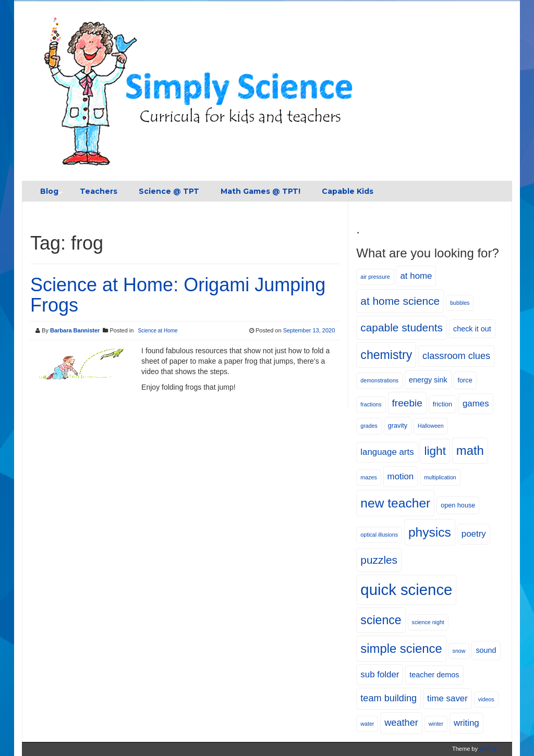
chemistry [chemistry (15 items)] (386, 355)
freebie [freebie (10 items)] (407, 403)
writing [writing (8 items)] (466, 723)
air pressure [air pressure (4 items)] (375, 277)
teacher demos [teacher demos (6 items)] (434, 675)
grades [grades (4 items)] (369, 426)
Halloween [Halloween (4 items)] (431, 426)
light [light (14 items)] (435, 451)
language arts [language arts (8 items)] (387, 452)
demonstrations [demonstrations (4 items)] (379, 380)
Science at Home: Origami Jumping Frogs (178, 295)
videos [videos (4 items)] (486, 699)
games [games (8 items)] (476, 404)
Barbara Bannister (75, 330)
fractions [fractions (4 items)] (371, 404)
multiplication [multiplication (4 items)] (440, 477)
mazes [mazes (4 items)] (368, 477)
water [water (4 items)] (367, 724)
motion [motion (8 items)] (401, 476)
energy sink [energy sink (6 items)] (428, 380)
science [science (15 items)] (381, 620)
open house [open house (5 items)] (458, 505)
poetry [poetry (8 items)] (474, 534)
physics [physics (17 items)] (430, 532)
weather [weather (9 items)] (401, 723)
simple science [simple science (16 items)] (401, 648)
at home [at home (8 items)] (416, 276)
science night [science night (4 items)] (428, 622)
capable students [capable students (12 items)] (402, 327)
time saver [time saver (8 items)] (447, 698)
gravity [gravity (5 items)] (398, 426)
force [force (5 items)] (465, 380)
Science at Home (157, 331)
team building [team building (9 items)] (389, 698)
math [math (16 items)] (470, 450)
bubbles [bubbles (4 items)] (460, 303)
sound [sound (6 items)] (486, 650)
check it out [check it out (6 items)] (472, 329)
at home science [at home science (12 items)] (400, 301)
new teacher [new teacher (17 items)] (395, 503)
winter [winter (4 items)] (436, 724)
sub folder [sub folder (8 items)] (380, 674)
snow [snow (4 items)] (459, 651)
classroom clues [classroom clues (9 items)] (456, 356)
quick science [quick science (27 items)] (406, 590)
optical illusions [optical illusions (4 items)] (379, 535)
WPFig (488, 749)
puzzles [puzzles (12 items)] (379, 560)
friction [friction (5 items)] (442, 404)
